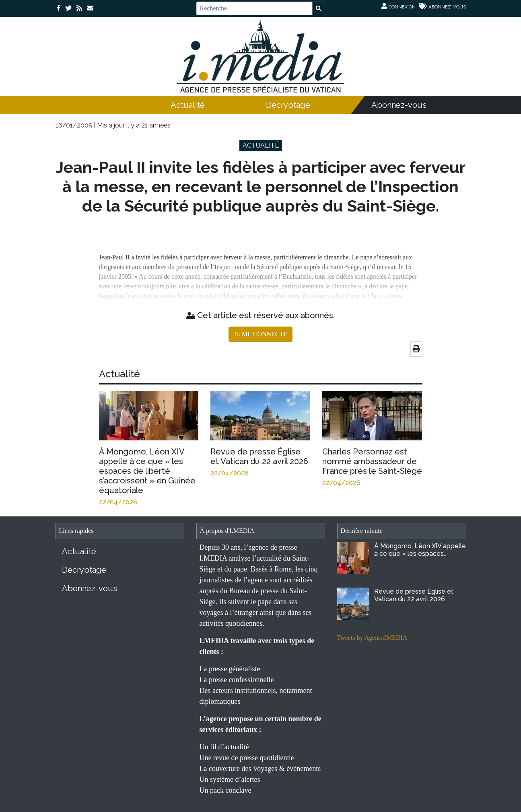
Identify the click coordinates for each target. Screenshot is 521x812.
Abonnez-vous (399, 105)
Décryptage (288, 105)
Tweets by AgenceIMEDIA (372, 638)
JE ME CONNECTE (260, 334)
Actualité (188, 105)
